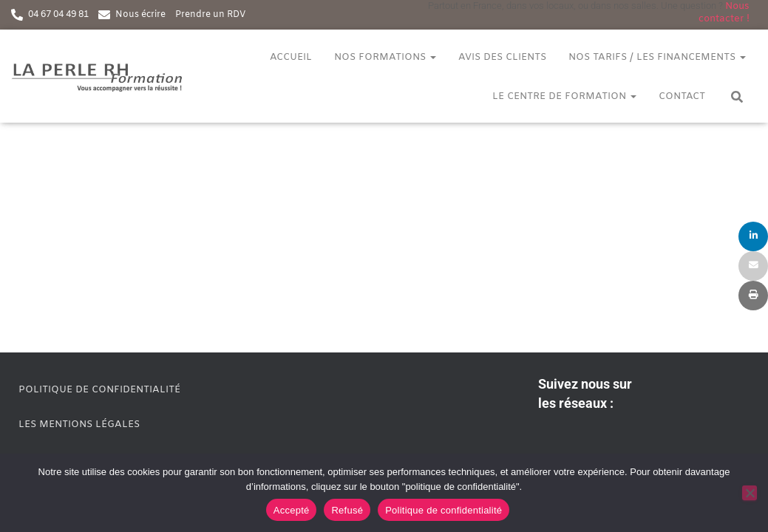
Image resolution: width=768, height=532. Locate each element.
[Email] (753, 266)
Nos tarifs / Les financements (657, 57)
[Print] (753, 296)
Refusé (347, 510)
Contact (682, 96)
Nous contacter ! (724, 13)
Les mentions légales (79, 424)
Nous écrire (140, 15)
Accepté (292, 510)
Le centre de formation (564, 96)
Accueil (291, 57)
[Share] (753, 236)
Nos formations (385, 57)
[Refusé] (750, 493)
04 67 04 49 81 (58, 15)
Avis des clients (502, 57)
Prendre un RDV (210, 15)
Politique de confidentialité (99, 390)
